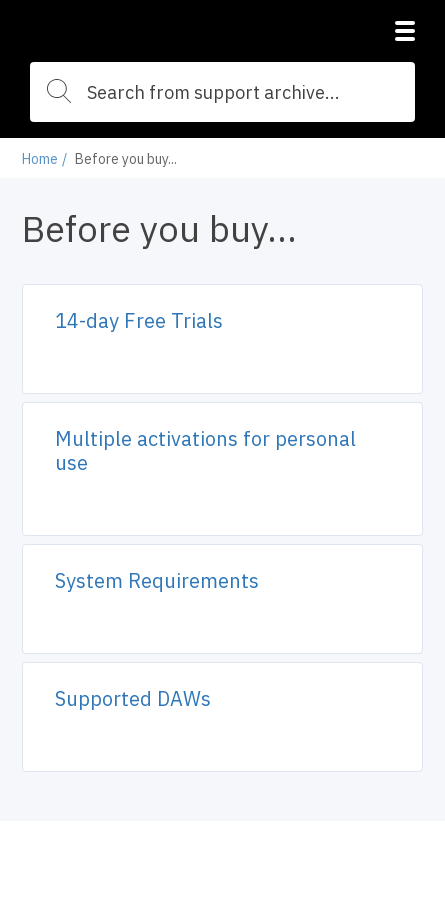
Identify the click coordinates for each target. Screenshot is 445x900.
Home (40, 159)
